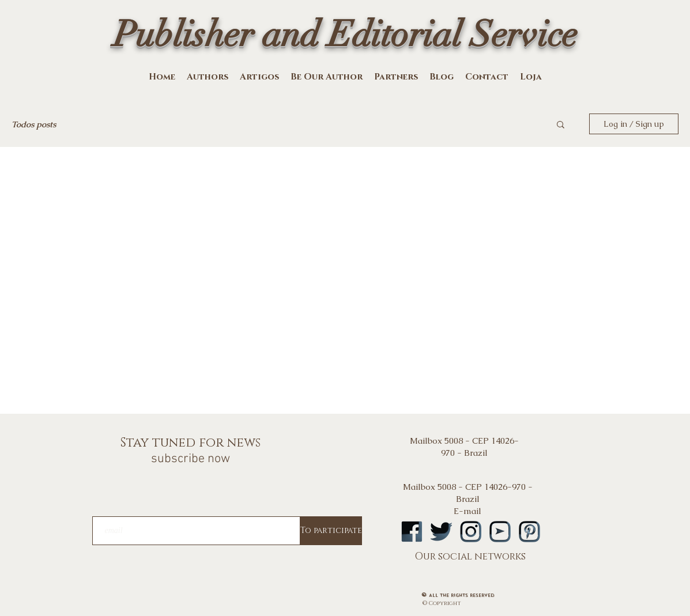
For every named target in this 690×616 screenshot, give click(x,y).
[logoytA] (500, 532)
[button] (561, 125)
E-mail (467, 511)
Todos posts (34, 124)
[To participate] (331, 531)
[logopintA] (529, 532)
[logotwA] (441, 532)
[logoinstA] (471, 532)
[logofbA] (412, 532)
